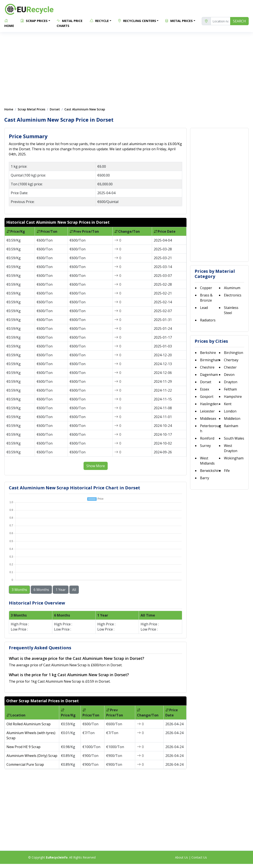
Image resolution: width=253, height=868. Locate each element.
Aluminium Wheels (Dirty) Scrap (32, 755)
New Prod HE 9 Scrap (23, 746)
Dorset (55, 109)
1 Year (61, 589)
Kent (228, 404)
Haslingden (209, 404)
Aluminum (232, 288)
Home (9, 23)
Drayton (231, 382)
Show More (96, 466)
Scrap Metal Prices (31, 109)
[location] (220, 21)
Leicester (207, 411)
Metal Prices (179, 21)
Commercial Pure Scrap (25, 763)
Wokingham (234, 458)
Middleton (232, 418)
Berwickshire (210, 471)
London (230, 411)
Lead (204, 308)
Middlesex (208, 418)
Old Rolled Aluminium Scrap (29, 723)
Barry (205, 478)
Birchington (234, 353)
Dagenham (209, 375)
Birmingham (210, 360)
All (74, 589)
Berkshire (208, 353)
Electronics (233, 295)
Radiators (208, 320)
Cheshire (207, 367)
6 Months (41, 589)
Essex (205, 389)
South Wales (234, 438)
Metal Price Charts (70, 23)
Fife (227, 471)
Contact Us (199, 856)
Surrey (205, 446)
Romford (207, 438)
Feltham (230, 389)
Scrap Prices (34, 21)
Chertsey (231, 360)
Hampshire (233, 397)
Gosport (207, 397)
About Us (182, 856)
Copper (206, 288)
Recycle (99, 21)
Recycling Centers (137, 21)
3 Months (19, 589)
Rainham (231, 426)
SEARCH (239, 21)
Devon (229, 375)
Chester (230, 367)
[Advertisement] (126, 67)
